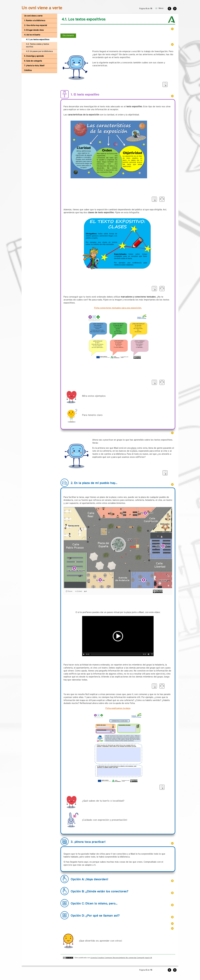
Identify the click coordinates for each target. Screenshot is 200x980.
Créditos (28, 70)
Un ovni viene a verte (33, 16)
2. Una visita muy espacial (36, 25)
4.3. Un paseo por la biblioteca (39, 51)
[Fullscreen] (152, 654)
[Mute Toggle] (149, 654)
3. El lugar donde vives (34, 30)
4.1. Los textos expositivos (38, 40)
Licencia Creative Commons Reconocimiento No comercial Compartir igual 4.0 (121, 958)
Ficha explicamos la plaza (118, 708)
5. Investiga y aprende (34, 56)
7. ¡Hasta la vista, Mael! (34, 66)
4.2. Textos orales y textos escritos (37, 46)
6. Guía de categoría (33, 61)
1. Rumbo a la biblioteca (35, 21)
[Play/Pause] (84, 654)
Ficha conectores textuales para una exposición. (118, 308)
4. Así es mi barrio (32, 35)
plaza (134, 448)
